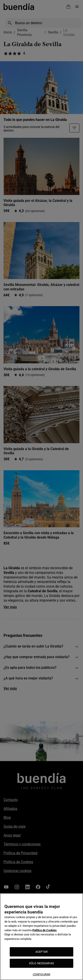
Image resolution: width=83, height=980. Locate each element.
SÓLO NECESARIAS (41, 963)
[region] (41, 937)
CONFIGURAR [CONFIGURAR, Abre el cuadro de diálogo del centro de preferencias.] (41, 974)
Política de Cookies (44, 930)
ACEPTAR (41, 952)
